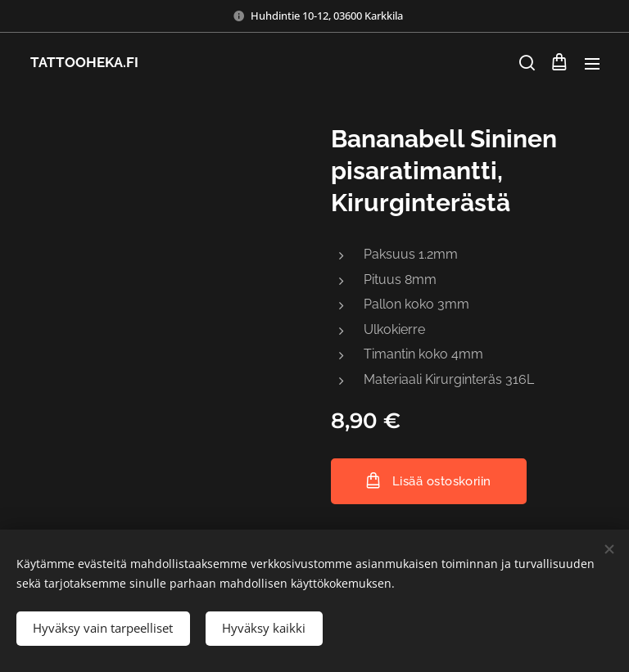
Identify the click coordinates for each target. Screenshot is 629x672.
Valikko (592, 64)
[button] (526, 63)
